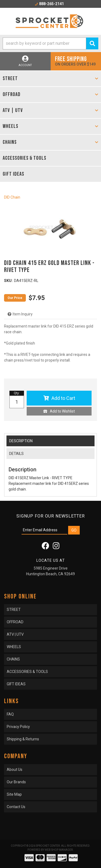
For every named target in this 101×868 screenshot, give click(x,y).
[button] (50, 43)
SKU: (8, 281)
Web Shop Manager (59, 850)
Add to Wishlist (62, 411)
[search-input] (44, 43)
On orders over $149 (76, 61)
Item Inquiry (23, 314)
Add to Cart (63, 398)
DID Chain (12, 197)
